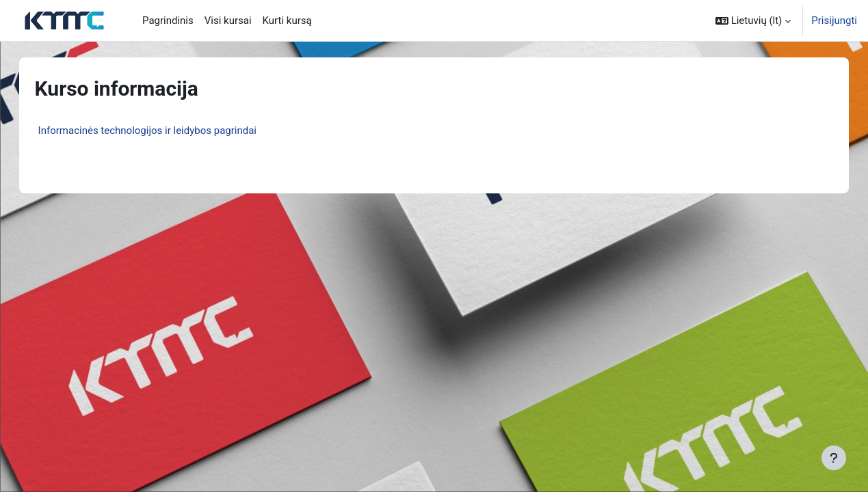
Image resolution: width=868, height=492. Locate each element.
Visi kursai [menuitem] (228, 20)
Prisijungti (834, 20)
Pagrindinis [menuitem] (168, 20)
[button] (753, 20)
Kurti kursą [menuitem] (287, 20)
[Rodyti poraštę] (834, 458)
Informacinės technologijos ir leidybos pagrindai (161, 131)
